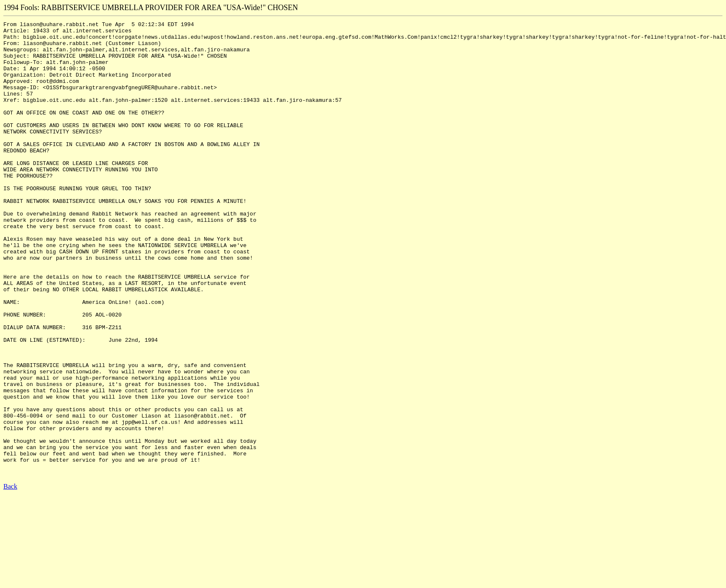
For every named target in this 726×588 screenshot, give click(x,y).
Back (10, 577)
